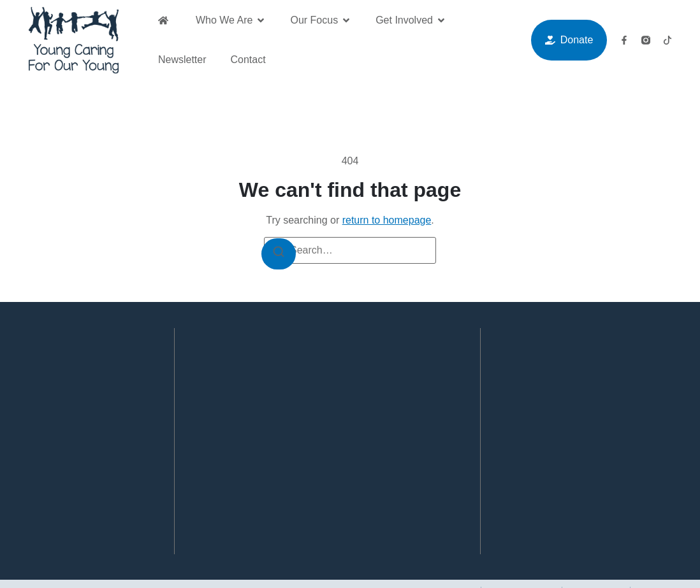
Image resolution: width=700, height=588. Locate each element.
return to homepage (387, 220)
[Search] (287, 260)
